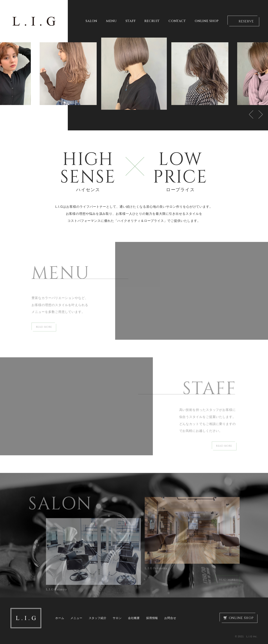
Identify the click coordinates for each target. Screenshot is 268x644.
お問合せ (170, 618)
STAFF (131, 21)
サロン (117, 618)
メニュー (76, 618)
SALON (91, 21)
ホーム (60, 618)
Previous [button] (251, 114)
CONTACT (177, 21)
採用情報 (152, 618)
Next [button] (261, 114)
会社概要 (134, 618)
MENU (111, 21)
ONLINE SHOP (207, 21)
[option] (134, 74)
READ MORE (44, 331)
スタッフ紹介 (98, 618)
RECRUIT (152, 21)
